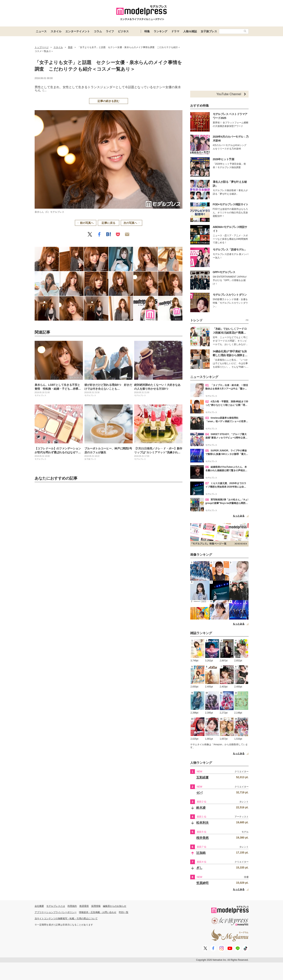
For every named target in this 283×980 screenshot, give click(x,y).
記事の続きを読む (109, 101)
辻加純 (201, 853)
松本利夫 (202, 823)
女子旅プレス (209, 31)
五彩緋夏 (202, 777)
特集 (147, 31)
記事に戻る (109, 223)
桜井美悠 (202, 838)
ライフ (110, 31)
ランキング (160, 31)
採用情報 (96, 906)
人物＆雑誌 (190, 31)
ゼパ (199, 793)
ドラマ (175, 31)
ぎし (199, 868)
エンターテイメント (78, 31)
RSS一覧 (124, 912)
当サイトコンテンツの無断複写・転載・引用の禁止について (66, 918)
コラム (98, 31)
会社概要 (39, 906)
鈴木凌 (201, 808)
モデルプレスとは (56, 906)
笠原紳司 (202, 883)
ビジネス (123, 31)
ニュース (41, 31)
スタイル (56, 31)
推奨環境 (84, 906)
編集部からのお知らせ (115, 906)
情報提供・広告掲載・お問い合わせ (98, 912)
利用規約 (72, 906)
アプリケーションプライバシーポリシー (56, 912)
